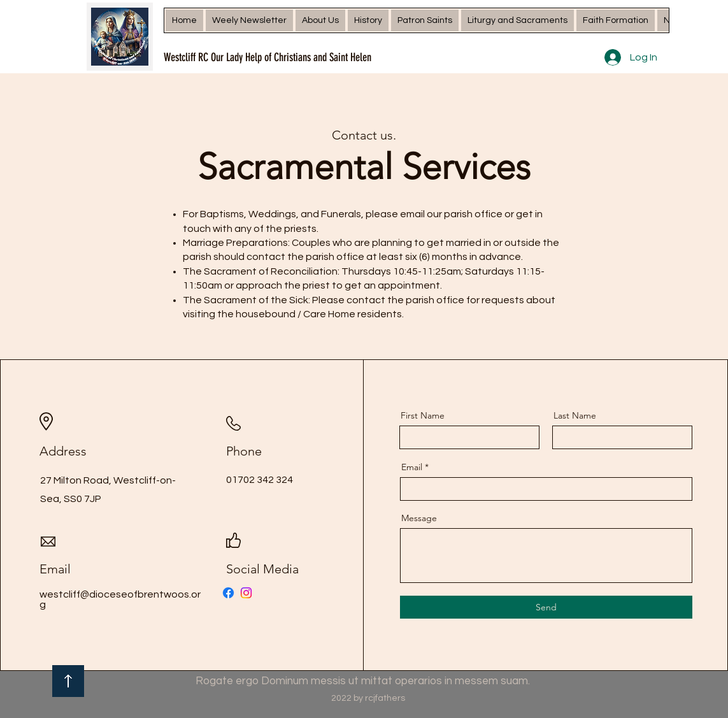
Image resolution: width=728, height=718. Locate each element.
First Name (423, 415)
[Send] (546, 607)
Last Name (575, 415)
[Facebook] (228, 593)
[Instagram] (246, 593)
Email (412, 467)
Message (419, 518)
